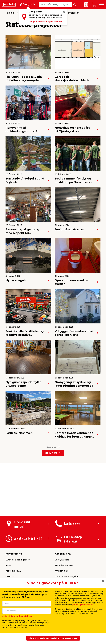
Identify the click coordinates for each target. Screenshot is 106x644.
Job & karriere (62, 560)
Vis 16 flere (51, 453)
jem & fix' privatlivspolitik (82, 605)
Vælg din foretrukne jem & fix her (45, 22)
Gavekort (10, 576)
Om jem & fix (62, 571)
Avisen (9, 565)
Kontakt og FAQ (13, 571)
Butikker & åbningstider (18, 560)
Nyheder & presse (64, 565)
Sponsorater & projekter (67, 576)
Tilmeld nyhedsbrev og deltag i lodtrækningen (53, 638)
